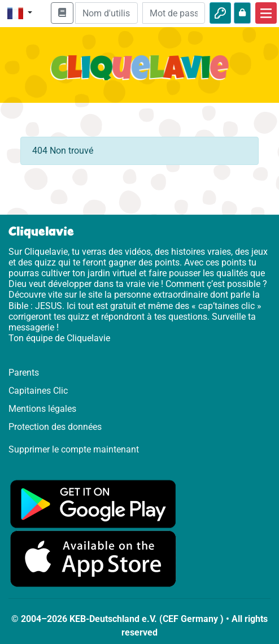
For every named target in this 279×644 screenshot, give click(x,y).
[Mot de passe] (174, 13)
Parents (24, 373)
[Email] (106, 13)
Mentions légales (42, 409)
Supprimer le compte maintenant (74, 449)
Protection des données (55, 427)
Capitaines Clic (38, 391)
